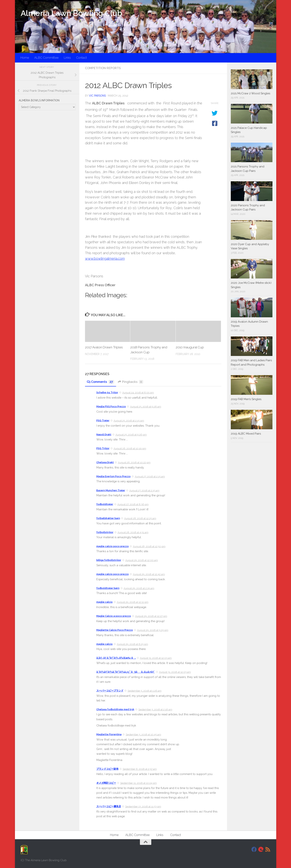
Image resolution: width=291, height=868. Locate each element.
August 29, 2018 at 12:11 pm (133, 602)
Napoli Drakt (104, 434)
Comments (101, 382)
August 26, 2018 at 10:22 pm (134, 463)
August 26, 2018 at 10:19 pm (130, 448)
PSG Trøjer (103, 420)
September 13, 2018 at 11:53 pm (143, 807)
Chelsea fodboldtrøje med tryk (115, 709)
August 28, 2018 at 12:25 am (140, 518)
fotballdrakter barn (108, 518)
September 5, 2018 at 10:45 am (143, 735)
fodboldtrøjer (105, 504)
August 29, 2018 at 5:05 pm (153, 630)
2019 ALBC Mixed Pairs (246, 434)
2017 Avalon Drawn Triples (104, 347)
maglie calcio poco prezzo (113, 546)
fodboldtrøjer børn (108, 588)
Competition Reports (103, 68)
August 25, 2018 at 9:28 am (146, 407)
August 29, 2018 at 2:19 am (139, 588)
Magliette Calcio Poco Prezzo (115, 630)
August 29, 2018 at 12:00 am (142, 560)
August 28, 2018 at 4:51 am (133, 532)
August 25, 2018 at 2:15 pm (129, 421)
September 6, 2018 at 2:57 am (140, 769)
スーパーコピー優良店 (109, 806)
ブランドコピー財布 (107, 769)
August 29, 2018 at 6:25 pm (132, 644)
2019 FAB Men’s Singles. (246, 399)
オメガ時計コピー (106, 783)
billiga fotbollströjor (109, 560)
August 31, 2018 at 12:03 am (156, 658)
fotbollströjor (105, 532)
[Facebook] (254, 849)
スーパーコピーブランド (110, 691)
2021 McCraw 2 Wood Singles (250, 93)
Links (67, 58)
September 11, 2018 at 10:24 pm (138, 783)
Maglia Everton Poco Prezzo (114, 476)
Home (25, 58)
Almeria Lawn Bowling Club (71, 13)
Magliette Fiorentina (109, 734)
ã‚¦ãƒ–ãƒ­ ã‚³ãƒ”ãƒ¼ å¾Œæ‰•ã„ (116, 658)
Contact (82, 58)
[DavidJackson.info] (261, 849)
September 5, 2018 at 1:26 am (145, 691)
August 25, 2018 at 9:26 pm (131, 435)
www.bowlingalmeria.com (105, 258)
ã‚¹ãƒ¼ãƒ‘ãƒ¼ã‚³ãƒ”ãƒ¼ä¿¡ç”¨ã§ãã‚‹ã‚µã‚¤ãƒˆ (126, 672)
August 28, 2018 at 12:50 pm (149, 546)
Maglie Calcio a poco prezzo (114, 616)
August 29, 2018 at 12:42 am (149, 574)
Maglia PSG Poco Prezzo (111, 406)
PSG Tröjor (103, 448)
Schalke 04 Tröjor (107, 392)
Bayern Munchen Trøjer (111, 490)
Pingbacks (131, 382)
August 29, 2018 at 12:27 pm (151, 616)
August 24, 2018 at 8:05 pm (138, 393)
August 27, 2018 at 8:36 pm (133, 504)
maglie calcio (105, 602)
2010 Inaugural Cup (190, 347)
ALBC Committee (46, 58)
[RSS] (268, 849)
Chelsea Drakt (105, 462)
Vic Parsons (97, 96)
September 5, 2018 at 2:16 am (155, 710)
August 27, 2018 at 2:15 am (150, 477)
